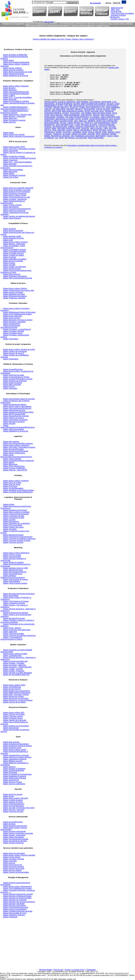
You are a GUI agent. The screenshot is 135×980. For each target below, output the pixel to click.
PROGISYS (88, 123)
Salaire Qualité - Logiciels (13, 669)
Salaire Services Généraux (13, 843)
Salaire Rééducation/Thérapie (15, 778)
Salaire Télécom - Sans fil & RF (15, 470)
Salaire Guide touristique (13, 383)
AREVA (98, 132)
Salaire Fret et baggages (13, 525)
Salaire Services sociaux (13, 782)
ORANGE (70, 109)
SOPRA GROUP (51, 102)
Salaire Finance (9, 263)
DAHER (59, 132)
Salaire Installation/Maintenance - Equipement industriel (15, 112)
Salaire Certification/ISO (12, 655)
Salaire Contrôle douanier (13, 800)
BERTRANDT (101, 136)
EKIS (111, 119)
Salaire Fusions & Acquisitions (15, 909)
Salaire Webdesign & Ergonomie (16, 76)
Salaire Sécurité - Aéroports (14, 810)
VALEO (110, 136)
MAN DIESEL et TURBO (65, 119)
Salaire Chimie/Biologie (12, 687)
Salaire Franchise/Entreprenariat (16, 907)
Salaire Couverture (10, 160)
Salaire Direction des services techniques (19, 902)
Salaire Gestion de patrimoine (15, 267)
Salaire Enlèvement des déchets (16, 613)
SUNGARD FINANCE (53, 113)
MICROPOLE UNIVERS (60, 136)
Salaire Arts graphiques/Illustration (16, 62)
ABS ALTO (65, 107)
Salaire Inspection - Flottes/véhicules (17, 667)
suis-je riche (49, 22)
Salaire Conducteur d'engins (14, 156)
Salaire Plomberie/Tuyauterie (14, 120)
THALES (48, 109)
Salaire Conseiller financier (13, 253)
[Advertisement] (63, 45)
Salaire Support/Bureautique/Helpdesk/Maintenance (18, 426)
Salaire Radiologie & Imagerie (15, 776)
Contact (67, 970)
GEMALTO (49, 121)
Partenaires (91, 970)
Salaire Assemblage (11, 596)
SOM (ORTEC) (86, 115)
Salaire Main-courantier (12, 384)
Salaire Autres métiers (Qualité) (15, 654)
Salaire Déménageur (11, 521)
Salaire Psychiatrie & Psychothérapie (17, 774)
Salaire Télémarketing (12, 581)
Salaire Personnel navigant (13, 867)
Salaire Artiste (8, 60)
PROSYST (74, 107)
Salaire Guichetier (10, 861)
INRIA (54, 128)
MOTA (95, 130)
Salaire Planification (11, 359)
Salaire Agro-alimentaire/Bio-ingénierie (18, 443)
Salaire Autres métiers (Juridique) (16, 481)
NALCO (76, 130)
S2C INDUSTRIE (59, 109)
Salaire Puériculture (11, 339)
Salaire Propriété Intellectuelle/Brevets (18, 492)
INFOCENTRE (89, 109)
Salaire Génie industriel (12, 459)
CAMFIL (71, 126)
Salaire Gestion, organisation (14, 835)
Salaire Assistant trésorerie (13, 238)
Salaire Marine (9, 462)
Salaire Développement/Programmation (18, 412)
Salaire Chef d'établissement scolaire (17, 314)
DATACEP (105, 134)
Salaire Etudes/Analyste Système (16, 416)
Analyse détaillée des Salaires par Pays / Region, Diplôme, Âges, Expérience (63, 39)
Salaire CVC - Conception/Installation (17, 97)
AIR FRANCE (70, 138)
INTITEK (63, 123)
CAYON (99, 109)
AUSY (102, 111)
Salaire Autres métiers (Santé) (15, 750)
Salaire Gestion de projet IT (14, 353)
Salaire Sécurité (9, 423)
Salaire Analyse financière (13, 230)
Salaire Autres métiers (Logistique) (16, 512)
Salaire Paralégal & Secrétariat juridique (19, 490)
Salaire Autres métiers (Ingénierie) (16, 445)
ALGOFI (117, 119)
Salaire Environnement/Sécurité (15, 661)
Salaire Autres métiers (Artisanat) (16, 86)
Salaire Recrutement (11, 728)
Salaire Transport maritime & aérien (17, 540)
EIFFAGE (102, 130)
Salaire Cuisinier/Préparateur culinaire (18, 379)
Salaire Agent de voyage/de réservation (18, 188)
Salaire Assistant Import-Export (15, 510)
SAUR (85, 132)
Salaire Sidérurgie (10, 632)
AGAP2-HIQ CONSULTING (107, 121)
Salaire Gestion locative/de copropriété (18, 833)
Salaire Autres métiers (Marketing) (16, 553)
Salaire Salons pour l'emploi (14, 134)
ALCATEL (94, 124)
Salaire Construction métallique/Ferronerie (19, 158)
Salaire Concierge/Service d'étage (16, 377)
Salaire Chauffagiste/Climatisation (16, 94)
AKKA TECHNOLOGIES (102, 113)
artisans (121, 19)
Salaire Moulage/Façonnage (14, 618)
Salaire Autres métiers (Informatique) (17, 406)
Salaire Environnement (12, 689)
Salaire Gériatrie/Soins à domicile (16, 755)
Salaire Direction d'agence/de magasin (18, 894)
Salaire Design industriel (12, 68)
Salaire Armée (8, 796)
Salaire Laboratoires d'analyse (15, 759)
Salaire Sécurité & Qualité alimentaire (18, 673)
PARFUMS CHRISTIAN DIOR (69, 128)
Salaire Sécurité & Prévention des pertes (19, 808)
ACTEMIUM (49, 138)
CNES (106, 128)
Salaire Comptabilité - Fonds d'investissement (13, 247)
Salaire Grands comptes (12, 205)
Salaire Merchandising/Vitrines (15, 572)
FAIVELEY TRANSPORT (85, 126)
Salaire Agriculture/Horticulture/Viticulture (19, 594)
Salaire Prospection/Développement (17, 209)
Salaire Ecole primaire (12, 318)
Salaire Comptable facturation (15, 251)
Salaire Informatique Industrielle (15, 420)
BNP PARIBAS (82, 102)
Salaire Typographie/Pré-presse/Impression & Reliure (11, 638)
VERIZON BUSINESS (64, 104)
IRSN (54, 130)
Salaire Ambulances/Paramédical (16, 744)
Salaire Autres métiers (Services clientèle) (19, 855)
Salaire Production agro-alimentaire (17, 630)
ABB (70, 105)
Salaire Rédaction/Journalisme (15, 296)
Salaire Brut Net (117, 8)
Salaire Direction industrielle (14, 904)
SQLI (76, 121)
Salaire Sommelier (10, 388)
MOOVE (96, 115)
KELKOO (110, 104)
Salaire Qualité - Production (14, 671)
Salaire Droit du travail (12, 484)
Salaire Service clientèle (12, 870)
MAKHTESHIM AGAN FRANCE (93, 104)
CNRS (104, 132)
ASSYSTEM (56, 111)
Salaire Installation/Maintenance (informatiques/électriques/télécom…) (15, 108)
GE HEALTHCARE (60, 126)
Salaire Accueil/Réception (13, 369)
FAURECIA (109, 111)
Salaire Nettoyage (10, 118)
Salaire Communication (12, 557)
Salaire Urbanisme (10, 917)
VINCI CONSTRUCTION (110, 117)
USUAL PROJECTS (75, 123)
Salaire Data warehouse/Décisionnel (17, 408)
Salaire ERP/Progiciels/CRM (14, 414)
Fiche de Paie (116, 11)
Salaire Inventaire (10, 529)
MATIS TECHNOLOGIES (63, 121)
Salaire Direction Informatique (15, 905)
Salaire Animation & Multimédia (15, 55)
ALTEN (60, 105)
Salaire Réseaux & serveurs (14, 422)
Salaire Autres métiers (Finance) (15, 242)
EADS (116, 136)
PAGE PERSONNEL (96, 138)
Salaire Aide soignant (11, 742)
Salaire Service (9, 386)
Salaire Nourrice (9, 767)
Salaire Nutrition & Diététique (14, 769)
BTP (127, 19)
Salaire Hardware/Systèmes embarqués (18, 460)
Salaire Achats (9, 504)
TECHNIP (91, 134)
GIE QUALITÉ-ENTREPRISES (77, 117)
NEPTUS (48, 130)
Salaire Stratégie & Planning (14, 915)
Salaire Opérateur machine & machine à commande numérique (17, 621)
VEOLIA (91, 132)
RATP (98, 134)
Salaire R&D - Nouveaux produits (16, 694)
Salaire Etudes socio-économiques (16, 691)
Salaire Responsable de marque (15, 579)
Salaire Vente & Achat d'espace (15, 583)
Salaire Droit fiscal (10, 486)
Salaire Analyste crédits (12, 236)
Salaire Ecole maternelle (12, 316)
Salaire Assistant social (12, 748)
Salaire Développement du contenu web (19, 290)
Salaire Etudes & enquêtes (13, 562)
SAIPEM (57, 107)
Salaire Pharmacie (10, 772)
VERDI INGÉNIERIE (72, 115)
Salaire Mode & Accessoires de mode (18, 72)
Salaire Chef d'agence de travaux (16, 601)
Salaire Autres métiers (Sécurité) (16, 798)
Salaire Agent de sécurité (13, 794)
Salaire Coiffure (9, 95)
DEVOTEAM (106, 102)
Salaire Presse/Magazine (13, 574)
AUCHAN (95, 111)
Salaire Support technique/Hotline (16, 872)
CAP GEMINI (86, 113)
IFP (97, 126)
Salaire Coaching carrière (13, 716)
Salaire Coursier (9, 520)
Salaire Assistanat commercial (15, 193)
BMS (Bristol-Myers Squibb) (73, 111)
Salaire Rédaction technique (14, 294)
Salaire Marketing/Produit (13, 570)
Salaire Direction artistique (13, 70)
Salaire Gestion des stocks (13, 527)
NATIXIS (111, 132)
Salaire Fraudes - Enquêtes (14, 663)
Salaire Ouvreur (9, 863)
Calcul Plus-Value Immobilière (122, 13)
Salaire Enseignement (12, 324)
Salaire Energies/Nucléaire (13, 449)
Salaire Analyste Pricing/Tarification (17, 192)
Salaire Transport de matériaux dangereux (19, 539)
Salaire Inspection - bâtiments (15, 665)
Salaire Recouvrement (12, 274)
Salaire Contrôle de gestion (14, 255)
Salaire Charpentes (10, 151)
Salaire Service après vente (14, 868)
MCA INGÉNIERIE (51, 123)
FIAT (72, 136)
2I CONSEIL (95, 117)
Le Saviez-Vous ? (79, 970)
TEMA (113, 109)
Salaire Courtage (10, 257)
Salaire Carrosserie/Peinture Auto (16, 92)
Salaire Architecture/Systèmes (15, 404)
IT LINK (77, 124)
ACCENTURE (81, 138)
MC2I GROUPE (57, 115)
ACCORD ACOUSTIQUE (95, 105)
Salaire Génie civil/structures (14, 453)
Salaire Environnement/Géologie (16, 451)
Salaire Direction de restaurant (15, 381)
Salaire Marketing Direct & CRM (15, 568)
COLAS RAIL (75, 113)
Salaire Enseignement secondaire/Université (10, 326)
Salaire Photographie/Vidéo (14, 74)
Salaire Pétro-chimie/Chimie (14, 466)
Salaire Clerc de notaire (12, 482)
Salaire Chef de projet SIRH (14, 714)
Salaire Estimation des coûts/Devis (16, 523)
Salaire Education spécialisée (14, 322)
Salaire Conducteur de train (14, 516)
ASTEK (78, 119)
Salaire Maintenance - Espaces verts (17, 114)
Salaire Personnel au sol (12, 865)
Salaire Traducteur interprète (14, 298)
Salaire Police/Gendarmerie (14, 804)
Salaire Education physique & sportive (18, 320)
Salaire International (11, 207)
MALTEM (61, 130)
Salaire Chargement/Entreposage (16, 514)
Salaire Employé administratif (14, 831)
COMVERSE (49, 119)
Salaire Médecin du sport (13, 761)
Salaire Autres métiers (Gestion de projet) (19, 349)
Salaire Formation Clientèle (14, 331)
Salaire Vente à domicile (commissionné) (19, 136)
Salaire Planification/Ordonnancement (18, 537)
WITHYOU (103, 126)
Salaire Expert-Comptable (13, 261)
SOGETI (66, 113)
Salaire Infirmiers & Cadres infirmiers (17, 757)
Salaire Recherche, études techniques (18, 700)
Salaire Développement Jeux (14, 410)
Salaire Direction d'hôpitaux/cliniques (17, 896)
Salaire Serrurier (9, 122)
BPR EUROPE (79, 105)
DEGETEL (85, 128)
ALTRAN (77, 104)
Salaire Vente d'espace (12, 218)
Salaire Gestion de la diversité (15, 720)
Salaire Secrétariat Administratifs (16, 839)
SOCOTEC (67, 132)
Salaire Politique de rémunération (16, 726)
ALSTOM (113, 128)
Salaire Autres (8, 132)
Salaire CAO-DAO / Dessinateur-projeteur (19, 149)
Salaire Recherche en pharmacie (16, 698)
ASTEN (87, 111)
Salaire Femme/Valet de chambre (16, 101)
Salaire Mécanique (10, 464)
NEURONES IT (86, 130)
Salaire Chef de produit (12, 555)
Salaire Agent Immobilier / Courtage (17, 190)
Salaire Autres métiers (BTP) (14, 147)
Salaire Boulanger (10, 90)
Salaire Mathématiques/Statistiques (17, 693)
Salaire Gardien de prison (13, 802)
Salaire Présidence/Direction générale (18, 911)
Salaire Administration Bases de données (19, 399)
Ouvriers (114, 19)
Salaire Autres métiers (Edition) (15, 288)
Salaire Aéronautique (11, 441)
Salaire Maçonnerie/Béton (13, 170)
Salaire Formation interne (13, 333)
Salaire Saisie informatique (13, 837)
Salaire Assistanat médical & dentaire (17, 746)
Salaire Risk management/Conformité (18, 278)
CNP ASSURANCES (102, 123)
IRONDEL (60, 117)
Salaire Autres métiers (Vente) (15, 195)
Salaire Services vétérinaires (14, 784)
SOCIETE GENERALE (67, 102)
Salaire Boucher (9, 88)
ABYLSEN (85, 124)
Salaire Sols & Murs (11, 177)
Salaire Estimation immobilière (15, 259)
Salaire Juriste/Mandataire (13, 488)
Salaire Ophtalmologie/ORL (14, 770)
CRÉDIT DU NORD (79, 134)
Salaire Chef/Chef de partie (14, 375)
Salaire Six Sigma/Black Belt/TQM (16, 674)
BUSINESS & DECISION (85, 136)
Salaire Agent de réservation (14, 853)
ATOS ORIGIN (95, 102)
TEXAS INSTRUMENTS (99, 119)
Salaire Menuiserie (10, 171)
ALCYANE (66, 134)
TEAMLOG (57, 134)
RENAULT (79, 109)
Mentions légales (46, 970)
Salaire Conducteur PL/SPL (14, 518)
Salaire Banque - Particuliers (14, 244)
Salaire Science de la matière (14, 702)
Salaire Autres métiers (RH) (14, 712)
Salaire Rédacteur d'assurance (15, 276)
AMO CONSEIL (96, 128)
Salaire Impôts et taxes (12, 268)
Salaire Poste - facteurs (12, 628)
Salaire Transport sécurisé (13, 542)
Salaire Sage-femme (11, 780)
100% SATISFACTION (64, 124)
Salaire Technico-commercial (14, 211)
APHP (62, 138)
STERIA (85, 119)
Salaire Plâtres (9, 173)
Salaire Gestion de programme (15, 351)
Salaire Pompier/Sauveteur (13, 806)
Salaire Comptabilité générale (14, 249)
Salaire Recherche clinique (13, 696)
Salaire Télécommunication (13, 429)
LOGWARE (77, 132)
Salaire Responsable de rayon (15, 913)
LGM (66, 105)
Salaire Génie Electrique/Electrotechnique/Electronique (16, 456)
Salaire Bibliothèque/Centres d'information (19, 312)
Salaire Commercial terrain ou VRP (17, 197)
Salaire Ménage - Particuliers (14, 116)
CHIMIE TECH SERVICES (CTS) (92, 107)
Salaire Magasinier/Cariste (13, 535)
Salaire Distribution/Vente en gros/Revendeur (13, 202)
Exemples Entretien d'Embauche (118, 16)
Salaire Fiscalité (9, 265)
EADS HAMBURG (113, 107)
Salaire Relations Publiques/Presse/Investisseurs (13, 577)
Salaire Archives (9, 824)
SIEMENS (91, 121)
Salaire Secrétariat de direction (15, 841)
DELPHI (47, 111)
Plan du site (58, 970)
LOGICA (69, 130)
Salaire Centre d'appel (12, 857)
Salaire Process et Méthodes (14, 468)
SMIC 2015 (115, 9)
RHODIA (106, 109)
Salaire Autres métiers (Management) (17, 886)
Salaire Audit (8, 240)
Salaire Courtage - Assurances (15, 199)
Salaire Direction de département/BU (17, 898)
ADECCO (83, 121)
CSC (56, 138)
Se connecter (96, 3)
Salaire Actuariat (9, 229)
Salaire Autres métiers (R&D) (14, 685)
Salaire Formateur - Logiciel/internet (17, 329)
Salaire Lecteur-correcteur (13, 292)
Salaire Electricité (10, 99)
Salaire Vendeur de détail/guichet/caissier (19, 216)
